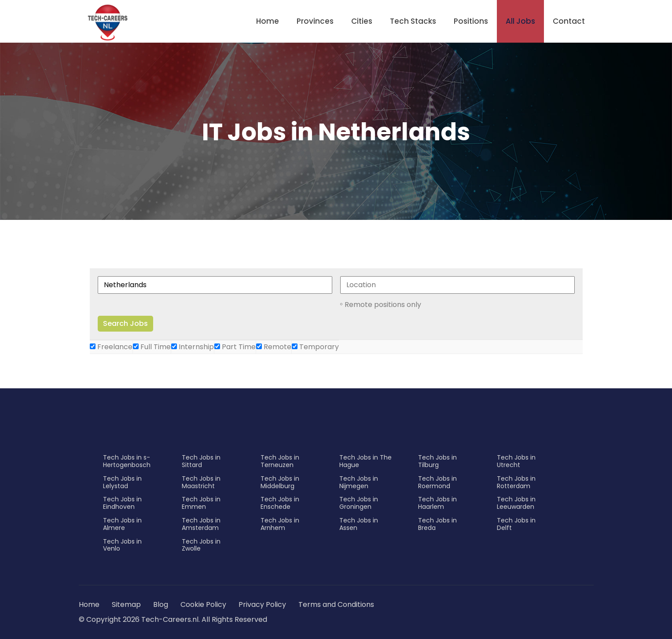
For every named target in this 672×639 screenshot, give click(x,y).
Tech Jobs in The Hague (365, 461)
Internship (193, 347)
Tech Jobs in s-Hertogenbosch (127, 461)
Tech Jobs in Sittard (201, 461)
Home (268, 21)
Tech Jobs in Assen (359, 524)
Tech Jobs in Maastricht (201, 482)
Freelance (111, 347)
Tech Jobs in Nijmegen (359, 482)
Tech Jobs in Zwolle (201, 545)
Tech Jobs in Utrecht (516, 461)
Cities (362, 21)
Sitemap (127, 604)
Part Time (235, 347)
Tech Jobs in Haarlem (437, 503)
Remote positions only (383, 305)
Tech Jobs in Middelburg (280, 482)
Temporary (315, 347)
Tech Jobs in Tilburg (437, 461)
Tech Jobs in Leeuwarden (516, 503)
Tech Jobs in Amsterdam (201, 524)
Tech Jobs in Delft (516, 524)
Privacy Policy (262, 604)
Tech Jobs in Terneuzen (280, 461)
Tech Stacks (413, 21)
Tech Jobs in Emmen (201, 503)
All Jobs (520, 21)
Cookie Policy (203, 604)
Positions (471, 21)
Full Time (152, 347)
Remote (274, 347)
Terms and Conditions (336, 604)
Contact (569, 21)
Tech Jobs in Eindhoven (122, 503)
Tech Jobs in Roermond (437, 482)
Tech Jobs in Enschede (280, 503)
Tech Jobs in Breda (437, 524)
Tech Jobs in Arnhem (280, 524)
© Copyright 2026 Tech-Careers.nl (139, 619)
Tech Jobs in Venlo (122, 545)
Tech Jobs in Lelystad (122, 482)
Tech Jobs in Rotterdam (516, 482)
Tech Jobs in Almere (122, 524)
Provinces (315, 21)
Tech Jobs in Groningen (359, 503)
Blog (161, 604)
